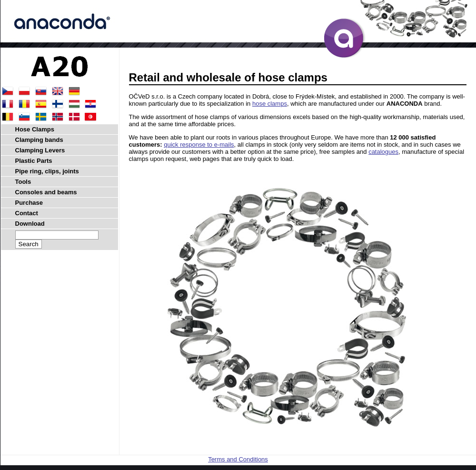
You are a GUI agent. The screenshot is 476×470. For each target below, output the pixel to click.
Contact (27, 213)
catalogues (383, 152)
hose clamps (270, 104)
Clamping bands (39, 140)
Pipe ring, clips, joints (47, 171)
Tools (23, 182)
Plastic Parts (34, 161)
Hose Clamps (35, 129)
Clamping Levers (40, 150)
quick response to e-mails (199, 145)
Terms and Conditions (238, 459)
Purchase (29, 203)
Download (30, 224)
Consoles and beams (46, 192)
